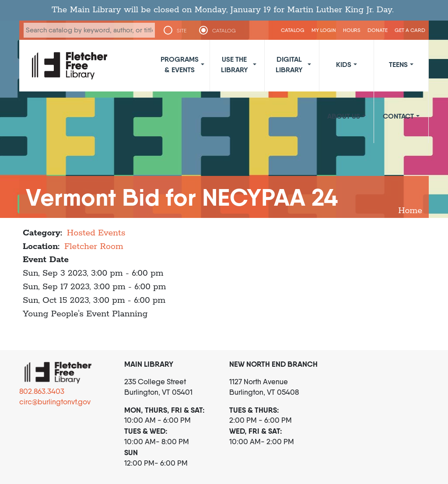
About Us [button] (344, 116)
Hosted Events (96, 233)
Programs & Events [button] (180, 64)
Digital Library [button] (289, 64)
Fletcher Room (94, 247)
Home (410, 211)
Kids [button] (344, 64)
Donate (378, 30)
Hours (352, 30)
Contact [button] (398, 116)
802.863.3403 (42, 391)
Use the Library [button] (234, 64)
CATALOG (224, 31)
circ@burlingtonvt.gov (55, 402)
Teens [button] (398, 64)
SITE (182, 31)
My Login (324, 30)
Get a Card (410, 30)
